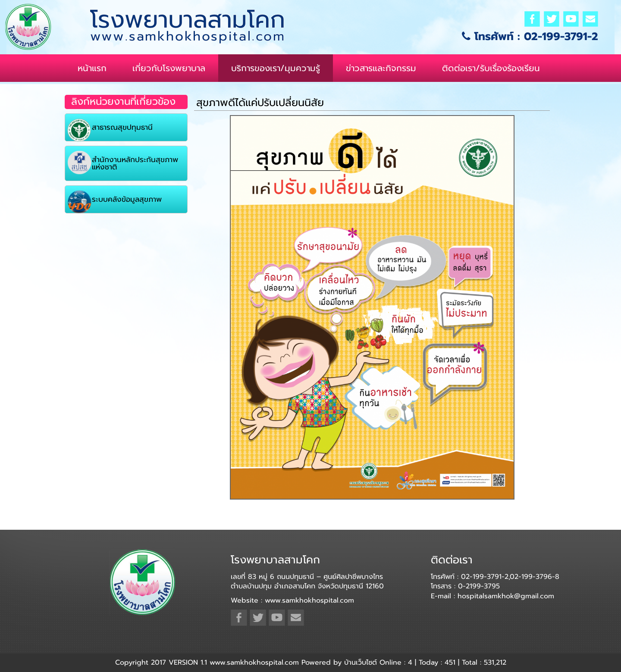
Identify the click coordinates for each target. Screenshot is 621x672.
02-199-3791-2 (561, 37)
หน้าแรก (92, 68)
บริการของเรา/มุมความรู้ (276, 68)
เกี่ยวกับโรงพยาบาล (169, 68)
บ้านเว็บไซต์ (361, 663)
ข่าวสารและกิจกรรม (381, 68)
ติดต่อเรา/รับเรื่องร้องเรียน (491, 68)
